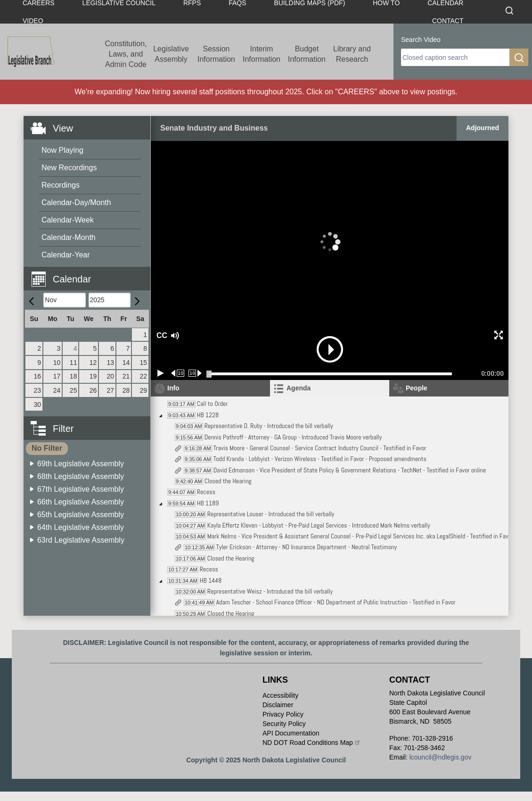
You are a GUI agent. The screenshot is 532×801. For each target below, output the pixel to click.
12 (93, 363)
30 (38, 405)
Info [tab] (173, 388)
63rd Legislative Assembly (81, 540)
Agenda (299, 388)
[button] (90, 274)
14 (126, 363)
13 (110, 363)
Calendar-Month (69, 237)
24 (57, 390)
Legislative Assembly (171, 54)
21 (126, 376)
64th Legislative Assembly (81, 527)
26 (93, 390)
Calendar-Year (66, 255)
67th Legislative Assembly (81, 489)
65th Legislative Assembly (81, 515)
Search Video (421, 40)
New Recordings (69, 168)
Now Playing (62, 150)
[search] (455, 57)
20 (110, 376)
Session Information (216, 54)
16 (38, 376)
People (417, 388)
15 (143, 363)
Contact (448, 21)
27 (110, 390)
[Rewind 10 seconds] (178, 373)
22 (143, 376)
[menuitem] (90, 151)
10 (57, 363)
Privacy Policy (283, 714)
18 (74, 376)
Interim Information (262, 54)
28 (126, 390)
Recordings (61, 185)
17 (57, 376)
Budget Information (307, 54)
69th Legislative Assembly (81, 464)
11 (74, 363)
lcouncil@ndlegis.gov (441, 757)
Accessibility (280, 695)
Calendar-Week (68, 220)
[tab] (330, 388)
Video (33, 21)
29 (143, 390)
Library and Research (352, 54)
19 (93, 376)
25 (74, 390)
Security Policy (284, 724)
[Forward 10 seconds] (195, 373)
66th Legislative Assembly (81, 502)
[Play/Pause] (161, 373)
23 (38, 390)
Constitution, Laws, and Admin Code (126, 54)
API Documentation (291, 733)
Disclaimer (278, 705)
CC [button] (161, 335)
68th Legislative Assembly (81, 476)
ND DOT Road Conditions (312, 743)
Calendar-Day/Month (76, 202)
